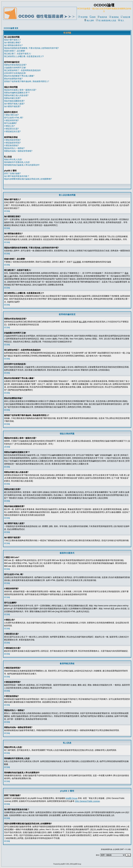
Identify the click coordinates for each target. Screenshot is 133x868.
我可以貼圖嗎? (10, 123)
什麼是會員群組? (11, 145)
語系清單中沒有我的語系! (15, 73)
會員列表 (102, 17)
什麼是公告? (9, 126)
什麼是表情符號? (11, 120)
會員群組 (114, 17)
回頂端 (7, 211)
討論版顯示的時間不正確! (15, 68)
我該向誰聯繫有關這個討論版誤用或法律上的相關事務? (28, 179)
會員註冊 (125, 17)
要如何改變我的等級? (13, 79)
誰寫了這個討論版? (12, 173)
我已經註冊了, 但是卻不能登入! (17, 54)
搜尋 (93, 17)
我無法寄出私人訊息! (13, 159)
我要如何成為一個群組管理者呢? (18, 151)
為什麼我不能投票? (12, 106)
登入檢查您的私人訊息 (106, 20)
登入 (121, 20)
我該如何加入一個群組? (14, 148)
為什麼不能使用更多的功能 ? (17, 176)
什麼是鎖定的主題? (12, 132)
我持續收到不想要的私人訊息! (17, 162)
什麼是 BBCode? (11, 115)
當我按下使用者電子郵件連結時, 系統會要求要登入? (26, 81)
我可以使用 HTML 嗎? (14, 118)
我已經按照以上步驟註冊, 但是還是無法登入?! (24, 56)
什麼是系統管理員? (12, 140)
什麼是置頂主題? (11, 129)
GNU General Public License (87, 801)
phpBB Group (72, 798)
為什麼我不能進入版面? (14, 104)
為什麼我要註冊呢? (12, 43)
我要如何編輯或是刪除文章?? (17, 93)
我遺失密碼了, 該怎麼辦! (15, 51)
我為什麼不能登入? (12, 40)
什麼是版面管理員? (12, 143)
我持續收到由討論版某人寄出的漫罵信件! (22, 165)
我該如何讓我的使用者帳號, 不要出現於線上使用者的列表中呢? (31, 48)
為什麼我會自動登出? (13, 45)
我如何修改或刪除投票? (14, 101)
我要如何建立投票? (12, 98)
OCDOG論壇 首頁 (11, 28)
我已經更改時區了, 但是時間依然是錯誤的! (22, 70)
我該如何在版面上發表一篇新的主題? (20, 90)
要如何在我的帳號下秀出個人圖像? (19, 76)
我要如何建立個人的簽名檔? (16, 95)
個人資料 (89, 20)
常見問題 (83, 17)
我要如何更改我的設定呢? (15, 65)
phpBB (63, 864)
